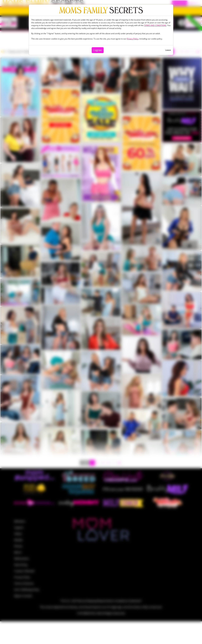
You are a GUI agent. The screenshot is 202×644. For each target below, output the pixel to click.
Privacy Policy (133, 39)
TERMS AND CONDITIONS (155, 25)
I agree (98, 50)
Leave (168, 50)
